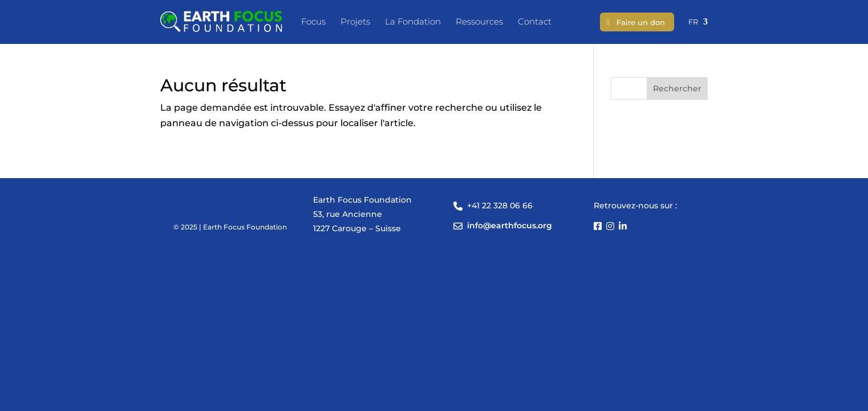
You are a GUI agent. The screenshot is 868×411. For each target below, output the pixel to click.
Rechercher (677, 88)
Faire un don (641, 22)
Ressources (479, 21)
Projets (355, 21)
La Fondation (413, 21)
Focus (313, 21)
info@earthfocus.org (510, 225)
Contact (535, 21)
